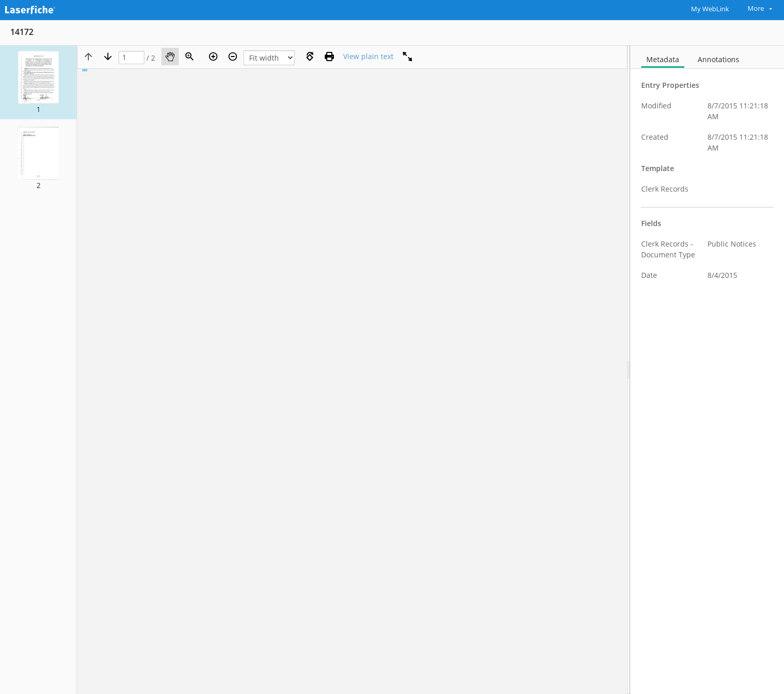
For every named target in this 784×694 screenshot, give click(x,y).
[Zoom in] (213, 57)
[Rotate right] (310, 57)
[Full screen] (407, 57)
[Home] (54, 9)
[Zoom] (190, 57)
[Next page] (108, 57)
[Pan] (170, 57)
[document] (707, 370)
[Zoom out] (233, 57)
